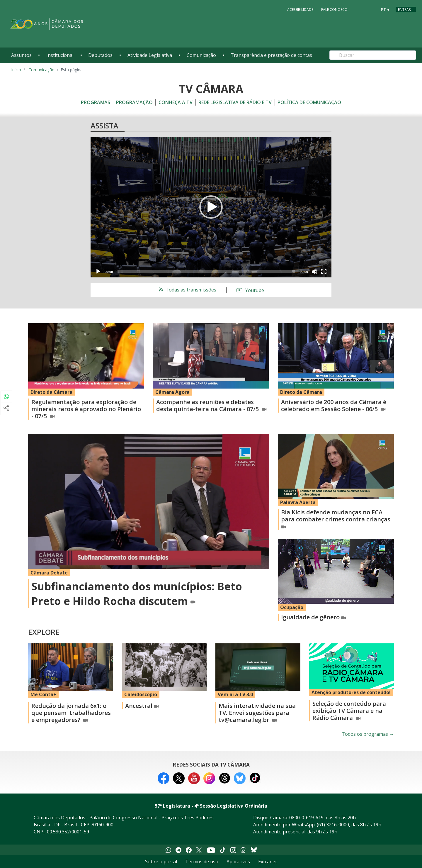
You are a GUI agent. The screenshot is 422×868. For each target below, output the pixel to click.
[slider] (206, 272)
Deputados (100, 55)
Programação (134, 102)
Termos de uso (202, 862)
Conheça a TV (176, 102)
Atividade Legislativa (150, 55)
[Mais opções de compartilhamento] (6, 409)
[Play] (98, 272)
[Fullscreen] (324, 272)
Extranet (268, 862)
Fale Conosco (334, 9)
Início (16, 70)
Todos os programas (368, 734)
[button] (211, 207)
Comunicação (201, 55)
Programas (96, 102)
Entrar (404, 10)
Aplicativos (238, 862)
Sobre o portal (161, 862)
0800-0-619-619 (306, 818)
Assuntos (21, 55)
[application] (211, 207)
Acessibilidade (300, 9)
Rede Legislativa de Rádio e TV (235, 102)
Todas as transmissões (187, 290)
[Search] (373, 55)
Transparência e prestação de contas (271, 55)
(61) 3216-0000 (333, 825)
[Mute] (314, 272)
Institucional (60, 55)
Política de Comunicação (309, 102)
